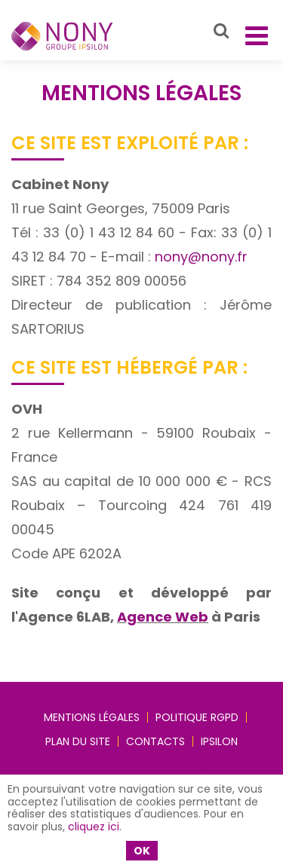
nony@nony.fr (201, 257)
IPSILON (219, 741)
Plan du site (78, 741)
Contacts (155, 741)
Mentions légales (92, 717)
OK (142, 851)
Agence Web (163, 617)
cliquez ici (94, 827)
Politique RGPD (197, 717)
